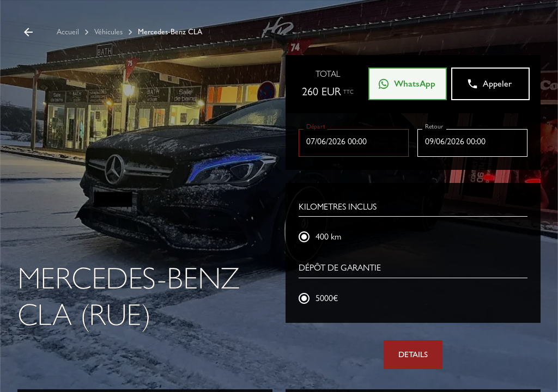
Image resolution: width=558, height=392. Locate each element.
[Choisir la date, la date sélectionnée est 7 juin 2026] (354, 142)
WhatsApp (407, 84)
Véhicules (108, 32)
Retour (434, 126)
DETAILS (413, 354)
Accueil (68, 32)
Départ (316, 126)
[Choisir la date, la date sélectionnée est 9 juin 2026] (472, 142)
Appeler (489, 84)
